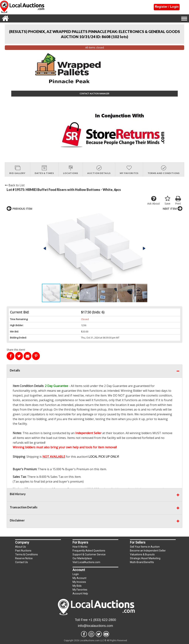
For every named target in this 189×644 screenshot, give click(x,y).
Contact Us (22, 562)
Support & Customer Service (89, 554)
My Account (79, 578)
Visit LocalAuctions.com (86, 562)
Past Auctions (23, 551)
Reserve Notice (24, 558)
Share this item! (16, 350)
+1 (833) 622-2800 (102, 620)
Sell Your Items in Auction (145, 547)
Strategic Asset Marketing (145, 558)
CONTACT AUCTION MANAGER (94, 94)
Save (167, 200)
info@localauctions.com (95, 626)
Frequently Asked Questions (89, 551)
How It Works (80, 547)
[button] (45, 248)
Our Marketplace (82, 558)
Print (178, 200)
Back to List (15, 185)
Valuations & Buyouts (142, 554)
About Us (20, 547)
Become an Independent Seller (148, 551)
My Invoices (79, 582)
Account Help (80, 594)
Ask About (154, 200)
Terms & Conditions (26, 554)
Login (76, 574)
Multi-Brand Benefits (142, 562)
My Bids (77, 586)
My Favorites (80, 590)
